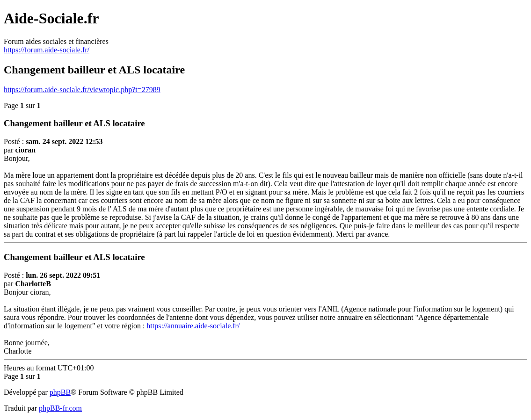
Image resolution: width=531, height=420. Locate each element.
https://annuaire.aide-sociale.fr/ (193, 326)
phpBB (60, 392)
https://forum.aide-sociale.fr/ (47, 50)
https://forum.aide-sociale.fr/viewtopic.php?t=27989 (82, 90)
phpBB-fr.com (60, 408)
